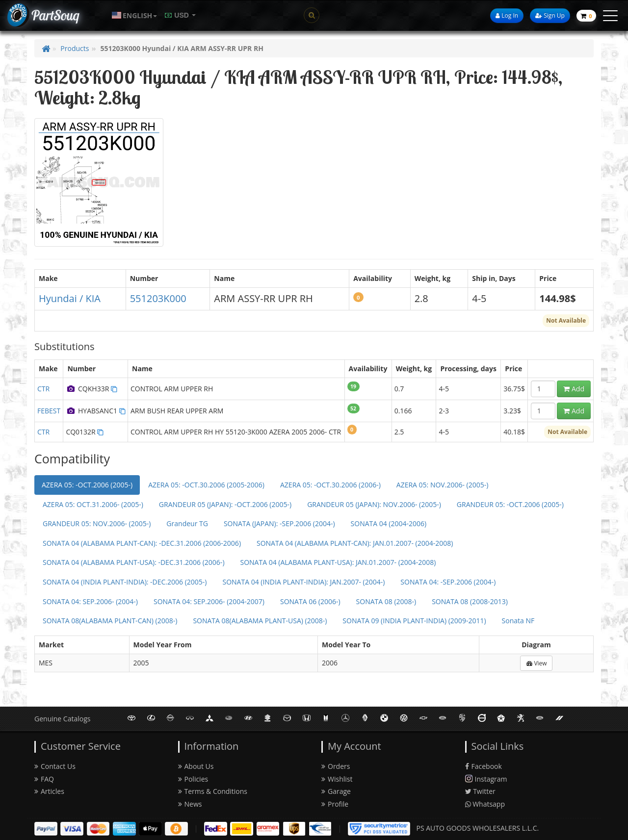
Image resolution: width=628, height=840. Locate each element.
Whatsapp (485, 804)
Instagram (486, 779)
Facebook (484, 766)
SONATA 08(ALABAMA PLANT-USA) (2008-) (260, 621)
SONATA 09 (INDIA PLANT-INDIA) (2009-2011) (414, 621)
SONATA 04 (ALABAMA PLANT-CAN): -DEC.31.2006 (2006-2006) (142, 543)
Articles (49, 791)
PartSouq (55, 15)
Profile (335, 804)
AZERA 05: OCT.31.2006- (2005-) (93, 504)
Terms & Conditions (213, 791)
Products (75, 48)
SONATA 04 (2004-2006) (389, 523)
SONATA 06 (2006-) (310, 601)
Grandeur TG (187, 523)
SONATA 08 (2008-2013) (470, 601)
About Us (196, 766)
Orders (336, 766)
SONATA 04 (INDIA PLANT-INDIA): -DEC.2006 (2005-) (125, 582)
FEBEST (49, 411)
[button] (134, 15)
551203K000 (158, 298)
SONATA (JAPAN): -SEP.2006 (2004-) (279, 523)
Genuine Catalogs (62, 719)
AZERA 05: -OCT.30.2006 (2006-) (330, 485)
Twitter (480, 791)
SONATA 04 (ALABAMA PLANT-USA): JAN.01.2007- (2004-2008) (338, 562)
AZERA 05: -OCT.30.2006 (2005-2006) (206, 485)
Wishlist (337, 779)
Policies (193, 779)
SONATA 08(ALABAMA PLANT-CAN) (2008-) (110, 621)
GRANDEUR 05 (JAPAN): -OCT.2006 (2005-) (225, 504)
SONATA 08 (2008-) (386, 601)
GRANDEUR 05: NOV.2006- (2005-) (97, 523)
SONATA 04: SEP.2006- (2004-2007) (209, 601)
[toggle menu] (610, 16)
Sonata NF (518, 621)
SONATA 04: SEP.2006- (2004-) (90, 601)
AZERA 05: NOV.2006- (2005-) (443, 485)
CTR (43, 389)
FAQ (44, 779)
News (190, 804)
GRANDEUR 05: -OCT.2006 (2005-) (510, 504)
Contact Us (55, 766)
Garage (336, 791)
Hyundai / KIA (70, 298)
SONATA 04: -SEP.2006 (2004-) (448, 582)
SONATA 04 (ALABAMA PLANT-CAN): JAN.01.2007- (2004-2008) (355, 543)
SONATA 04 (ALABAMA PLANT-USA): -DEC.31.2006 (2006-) (134, 562)
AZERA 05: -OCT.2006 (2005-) (87, 485)
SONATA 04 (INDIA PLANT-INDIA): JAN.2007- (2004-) (303, 582)
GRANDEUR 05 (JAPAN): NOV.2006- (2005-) (374, 504)
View (536, 663)
